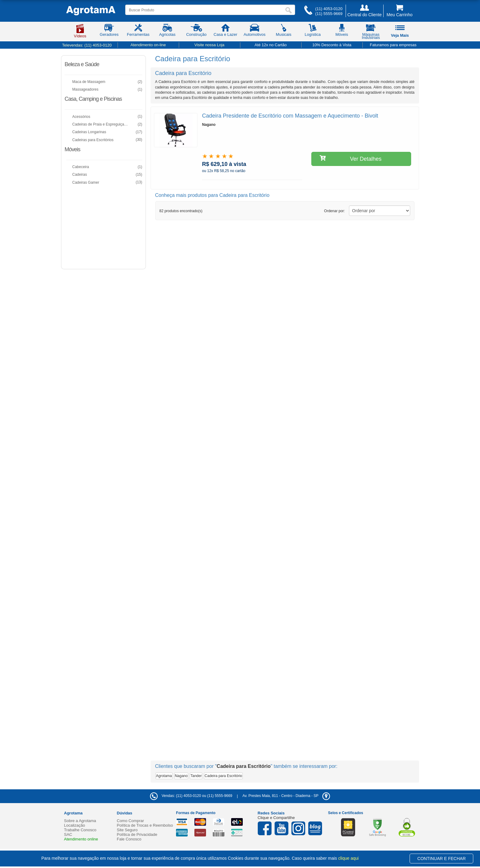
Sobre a (80, 821)
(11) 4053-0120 (329, 9)
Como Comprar (131, 821)
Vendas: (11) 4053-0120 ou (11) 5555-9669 (191, 796)
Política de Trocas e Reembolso (145, 825)
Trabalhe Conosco (80, 830)
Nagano (181, 776)
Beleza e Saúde (82, 64)
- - (286, 796)
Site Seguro (127, 830)
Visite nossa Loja (209, 45)
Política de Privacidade (137, 834)
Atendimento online (81, 839)
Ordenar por (335, 211)
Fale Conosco (129, 839)
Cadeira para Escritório (223, 776)
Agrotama (164, 776)
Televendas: (87, 45)
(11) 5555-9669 (329, 14)
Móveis (72, 149)
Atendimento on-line (148, 45)
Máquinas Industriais (371, 33)
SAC (68, 834)
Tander (196, 776)
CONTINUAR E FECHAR (441, 859)
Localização (75, 825)
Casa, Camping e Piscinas (93, 99)
